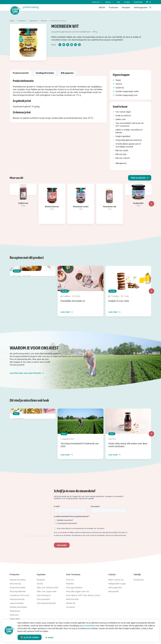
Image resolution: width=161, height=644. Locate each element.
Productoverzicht (21, 73)
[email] (68, 45)
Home (12, 21)
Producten (22, 21)
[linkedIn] (75, 45)
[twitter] (64, 45)
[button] (140, 178)
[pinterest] (72, 45)
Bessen (44, 21)
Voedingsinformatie (45, 73)
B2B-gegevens (67, 73)
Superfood (33, 21)
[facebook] (60, 45)
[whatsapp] (79, 45)
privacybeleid (89, 626)
